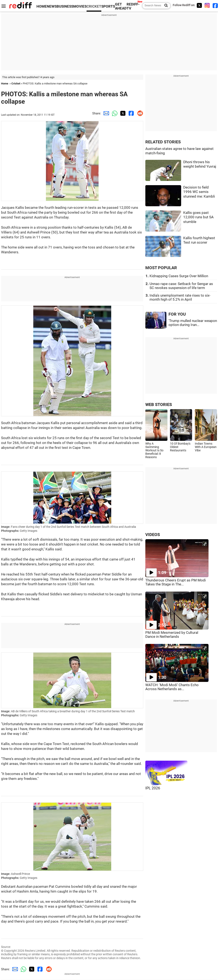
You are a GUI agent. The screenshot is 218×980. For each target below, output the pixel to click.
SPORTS (108, 6)
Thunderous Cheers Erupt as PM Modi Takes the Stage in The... (176, 582)
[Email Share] (105, 113)
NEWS (52, 6)
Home (5, 83)
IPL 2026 (153, 788)
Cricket (16, 83)
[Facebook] (215, 5)
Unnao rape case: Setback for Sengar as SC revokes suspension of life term (181, 286)
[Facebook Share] (131, 113)
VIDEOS (153, 535)
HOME (42, 6)
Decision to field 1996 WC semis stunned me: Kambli (199, 192)
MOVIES (80, 6)
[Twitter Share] (122, 113)
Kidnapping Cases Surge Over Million (179, 276)
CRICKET (94, 6)
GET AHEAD (121, 6)
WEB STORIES (159, 405)
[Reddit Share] (139, 113)
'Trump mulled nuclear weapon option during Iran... (193, 323)
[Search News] (165, 6)
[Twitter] (199, 5)
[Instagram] (207, 5)
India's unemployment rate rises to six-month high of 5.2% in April (180, 297)
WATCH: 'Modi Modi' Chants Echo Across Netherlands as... (172, 687)
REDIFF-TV (133, 6)
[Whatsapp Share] (114, 113)
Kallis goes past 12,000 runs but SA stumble (198, 217)
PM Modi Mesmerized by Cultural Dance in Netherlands (172, 635)
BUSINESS (65, 6)
